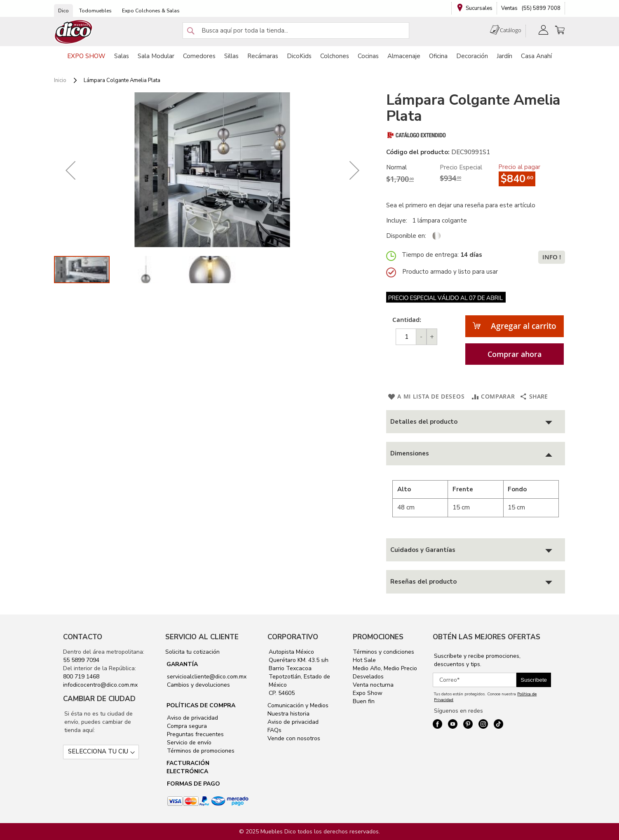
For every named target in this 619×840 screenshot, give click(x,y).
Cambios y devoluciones (198, 685)
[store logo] (74, 32)
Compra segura (186, 726)
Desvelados (368, 677)
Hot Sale (364, 660)
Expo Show (368, 693)
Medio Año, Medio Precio (385, 668)
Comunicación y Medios (298, 705)
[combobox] (296, 31)
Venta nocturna (373, 685)
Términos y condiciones (383, 652)
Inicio (60, 80)
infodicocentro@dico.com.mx (100, 685)
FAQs (274, 730)
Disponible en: (406, 236)
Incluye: (398, 221)
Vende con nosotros (294, 738)
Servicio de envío (188, 743)
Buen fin (364, 701)
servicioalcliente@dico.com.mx (207, 677)
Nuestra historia (288, 714)
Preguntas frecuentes (195, 734)
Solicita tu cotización (192, 652)
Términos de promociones (200, 751)
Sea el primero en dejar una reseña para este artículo (461, 205)
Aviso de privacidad (192, 718)
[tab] (476, 422)
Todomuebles (95, 11)
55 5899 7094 (81, 660)
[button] (70, 170)
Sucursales (479, 8)
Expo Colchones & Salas (151, 11)
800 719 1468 (81, 677)
